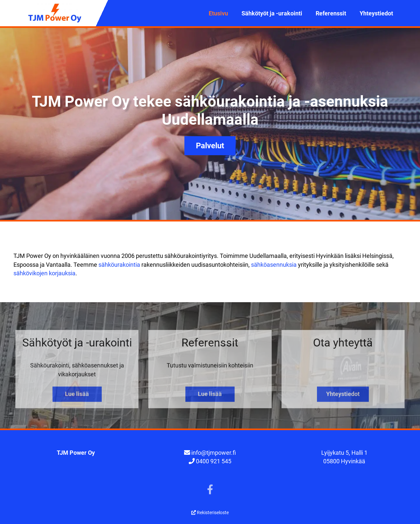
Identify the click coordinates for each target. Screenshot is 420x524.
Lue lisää (77, 398)
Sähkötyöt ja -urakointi (272, 13)
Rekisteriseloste (210, 513)
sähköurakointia (119, 265)
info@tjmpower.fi (214, 453)
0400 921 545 (214, 461)
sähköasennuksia (274, 265)
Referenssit (331, 13)
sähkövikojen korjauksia (44, 273)
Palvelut (210, 146)
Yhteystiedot (376, 13)
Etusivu (218, 13)
